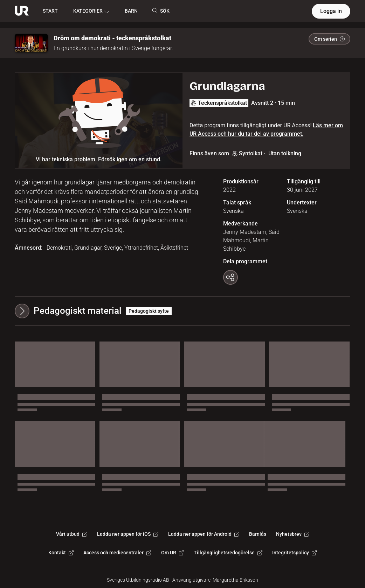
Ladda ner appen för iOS (128, 534)
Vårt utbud (72, 534)
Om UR (173, 553)
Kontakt (61, 553)
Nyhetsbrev (293, 534)
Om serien (329, 39)
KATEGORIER (91, 11)
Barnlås (258, 534)
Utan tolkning (285, 153)
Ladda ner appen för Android (204, 534)
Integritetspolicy (294, 553)
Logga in (331, 11)
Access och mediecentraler (117, 553)
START (50, 11)
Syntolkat (247, 153)
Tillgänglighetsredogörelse (228, 553)
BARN (131, 11)
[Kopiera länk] (230, 277)
